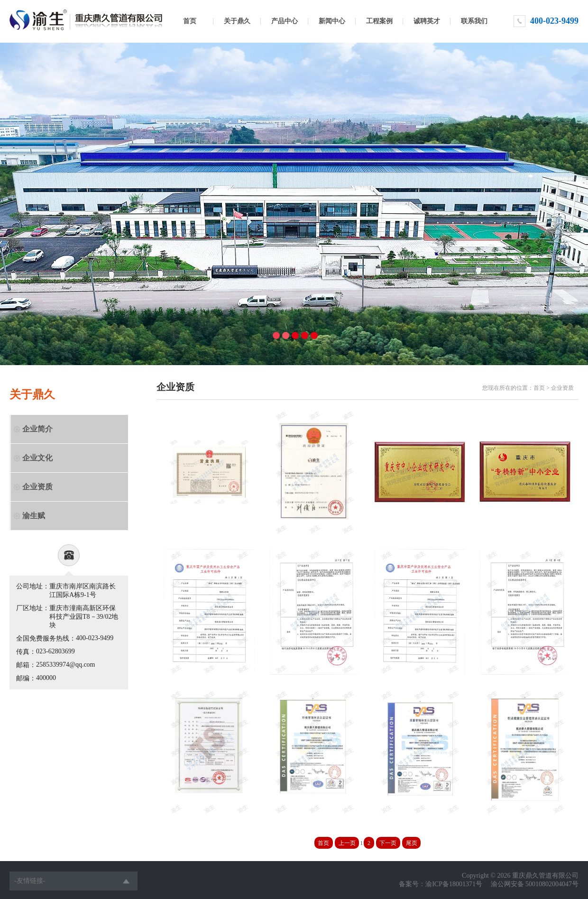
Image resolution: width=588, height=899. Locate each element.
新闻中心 (332, 21)
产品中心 (285, 21)
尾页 (412, 843)
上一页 (347, 843)
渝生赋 (34, 516)
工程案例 (379, 21)
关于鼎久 (237, 21)
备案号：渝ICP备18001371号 (441, 884)
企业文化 (37, 458)
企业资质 (37, 487)
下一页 (388, 843)
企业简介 (37, 429)
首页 (190, 21)
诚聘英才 (427, 21)
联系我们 (474, 21)
